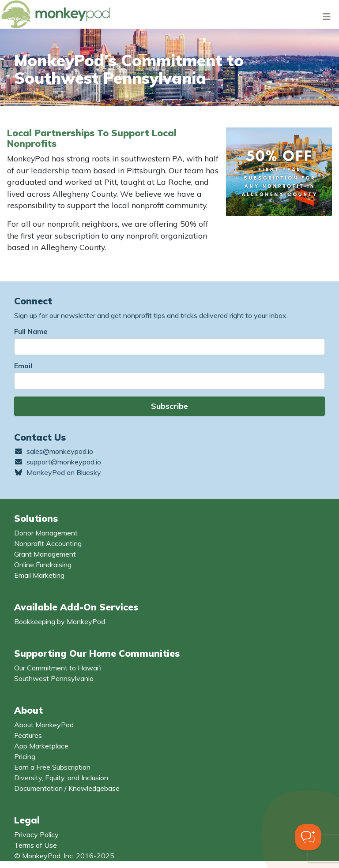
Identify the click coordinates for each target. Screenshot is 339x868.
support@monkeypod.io (58, 462)
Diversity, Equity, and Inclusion (61, 778)
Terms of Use (36, 845)
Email (23, 366)
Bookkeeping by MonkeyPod (60, 621)
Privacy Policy (36, 834)
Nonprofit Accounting (48, 543)
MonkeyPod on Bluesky (58, 472)
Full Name (31, 331)
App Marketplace (41, 746)
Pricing (25, 756)
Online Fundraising (43, 565)
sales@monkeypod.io (54, 451)
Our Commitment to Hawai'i (58, 668)
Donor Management (46, 533)
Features (28, 735)
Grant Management (45, 554)
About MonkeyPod (44, 725)
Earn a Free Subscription (52, 767)
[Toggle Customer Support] (308, 837)
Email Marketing (39, 575)
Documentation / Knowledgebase (67, 788)
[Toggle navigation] (327, 16)
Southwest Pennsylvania (54, 678)
